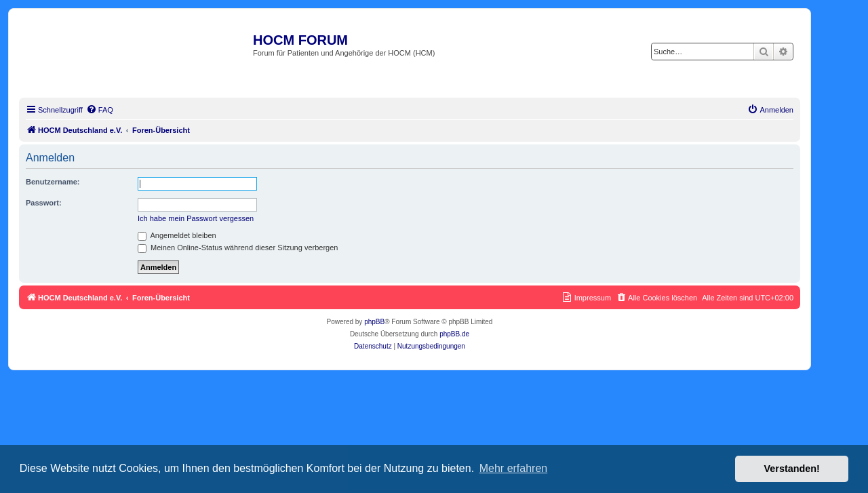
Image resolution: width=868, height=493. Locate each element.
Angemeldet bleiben (177, 235)
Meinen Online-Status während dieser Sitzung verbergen (238, 248)
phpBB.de (454, 334)
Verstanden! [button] (792, 469)
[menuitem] (100, 110)
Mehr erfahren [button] (514, 468)
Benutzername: (53, 182)
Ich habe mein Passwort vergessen (196, 218)
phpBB (374, 322)
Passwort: (44, 203)
